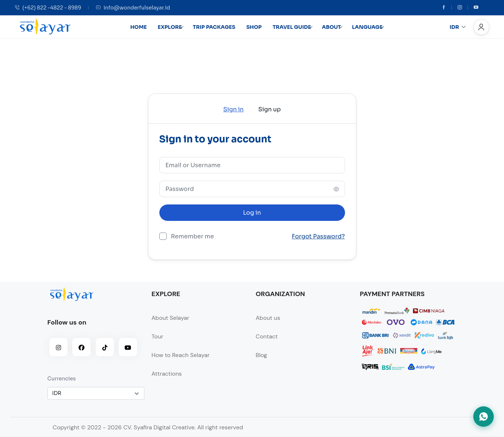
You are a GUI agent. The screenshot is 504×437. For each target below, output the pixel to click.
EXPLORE (171, 27)
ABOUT (332, 27)
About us (268, 318)
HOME (138, 27)
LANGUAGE (368, 27)
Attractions (167, 374)
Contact (267, 336)
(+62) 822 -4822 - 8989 (48, 8)
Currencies (62, 379)
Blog (262, 355)
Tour (158, 336)
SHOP (254, 27)
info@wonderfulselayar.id (133, 8)
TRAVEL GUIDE (293, 27)
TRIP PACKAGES (214, 27)
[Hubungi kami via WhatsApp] (484, 417)
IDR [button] (458, 27)
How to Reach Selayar (181, 355)
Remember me (193, 236)
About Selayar (170, 318)
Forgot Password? (318, 237)
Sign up (270, 109)
